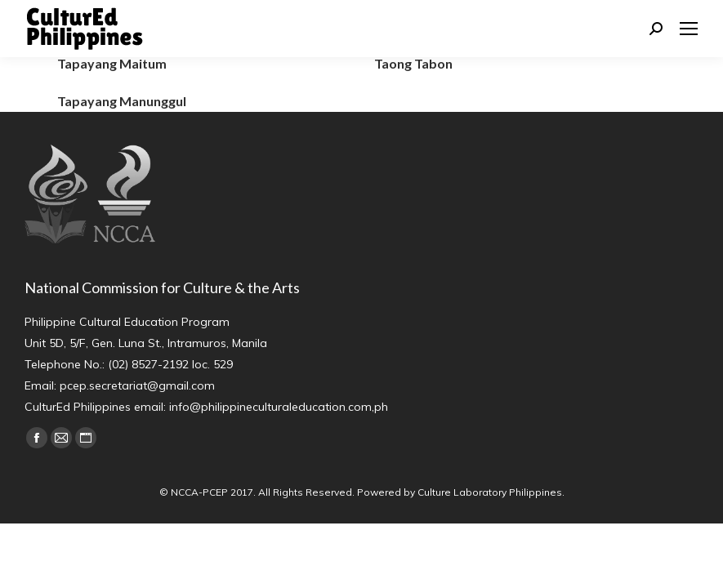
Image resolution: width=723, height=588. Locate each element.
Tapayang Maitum (112, 63)
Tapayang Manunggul (122, 101)
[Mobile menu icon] (689, 29)
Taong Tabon (413, 63)
